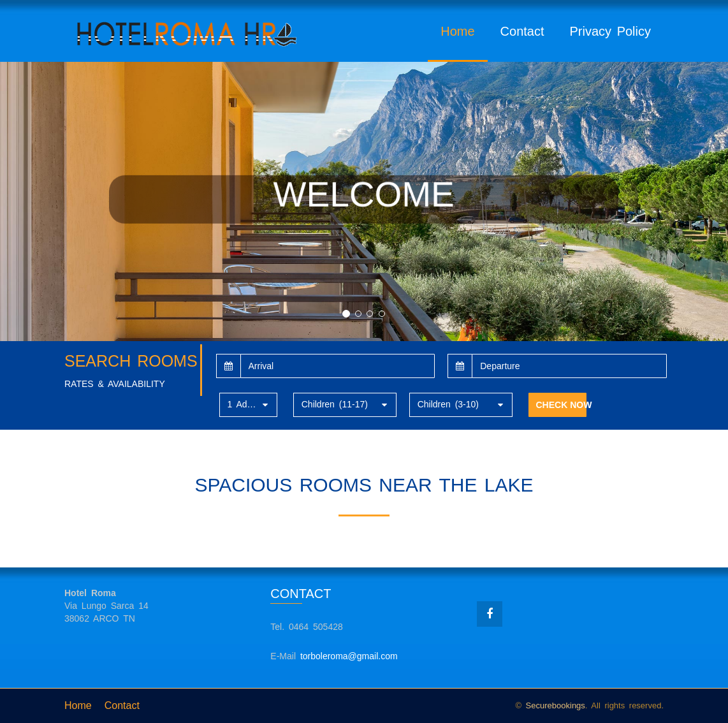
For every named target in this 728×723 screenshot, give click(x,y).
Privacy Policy (610, 31)
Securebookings (556, 705)
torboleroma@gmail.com (349, 656)
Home (457, 31)
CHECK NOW (561, 405)
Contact (522, 31)
